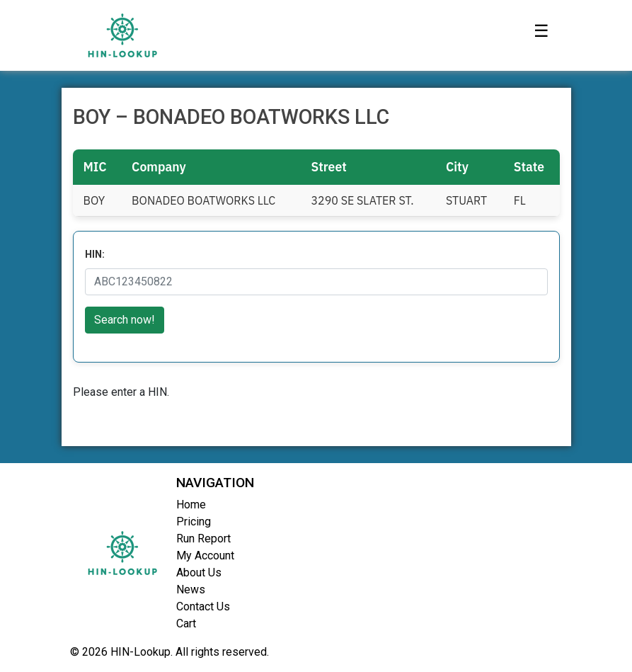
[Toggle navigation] (541, 35)
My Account (205, 556)
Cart (186, 623)
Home (191, 505)
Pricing (194, 522)
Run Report (203, 539)
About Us (199, 573)
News (191, 590)
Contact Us (203, 606)
